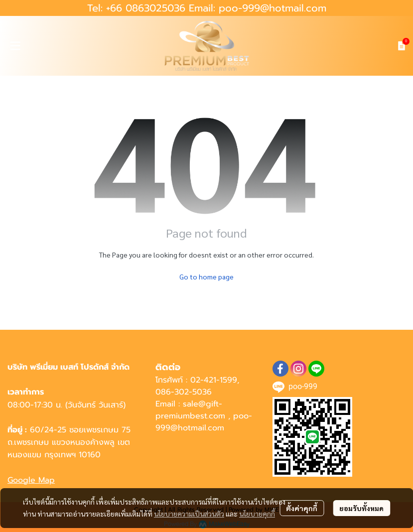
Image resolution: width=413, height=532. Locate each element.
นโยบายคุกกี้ (257, 514)
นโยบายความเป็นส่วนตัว (189, 514)
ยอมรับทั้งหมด (361, 508)
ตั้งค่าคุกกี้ (302, 508)
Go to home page (206, 276)
